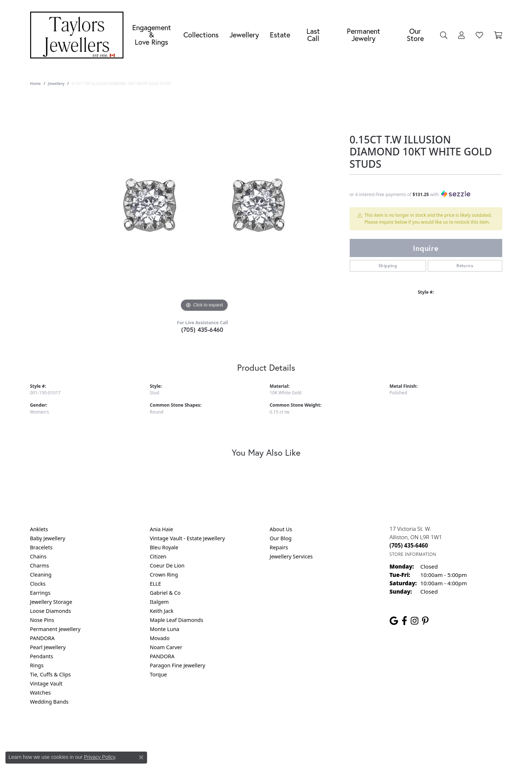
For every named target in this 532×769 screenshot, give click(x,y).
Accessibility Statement (327, 731)
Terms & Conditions (273, 731)
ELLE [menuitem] (156, 584)
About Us (281, 529)
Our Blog (281, 538)
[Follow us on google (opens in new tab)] (394, 621)
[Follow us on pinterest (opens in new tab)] (425, 621)
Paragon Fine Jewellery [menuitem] (178, 665)
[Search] (444, 35)
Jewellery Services (291, 556)
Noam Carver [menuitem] (166, 647)
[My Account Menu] (462, 35)
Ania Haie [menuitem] (162, 529)
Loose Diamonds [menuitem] (51, 611)
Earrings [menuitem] (40, 593)
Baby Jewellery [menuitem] (48, 538)
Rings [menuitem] (37, 665)
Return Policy (194, 731)
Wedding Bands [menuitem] (49, 702)
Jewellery (244, 35)
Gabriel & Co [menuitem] (165, 593)
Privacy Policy (230, 731)
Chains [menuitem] (38, 556)
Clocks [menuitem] (38, 584)
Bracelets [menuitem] (41, 547)
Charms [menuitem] (40, 565)
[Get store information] (413, 554)
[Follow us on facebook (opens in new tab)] (404, 621)
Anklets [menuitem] (39, 529)
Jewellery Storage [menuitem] (51, 602)
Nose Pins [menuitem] (42, 620)
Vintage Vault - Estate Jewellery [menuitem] (188, 538)
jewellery (56, 84)
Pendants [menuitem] (42, 656)
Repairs (279, 547)
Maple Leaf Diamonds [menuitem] (177, 620)
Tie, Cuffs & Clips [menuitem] (51, 674)
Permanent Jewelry (364, 35)
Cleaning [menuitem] (41, 575)
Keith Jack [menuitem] (162, 611)
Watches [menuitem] (40, 693)
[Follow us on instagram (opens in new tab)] (415, 621)
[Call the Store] (409, 545)
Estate (280, 35)
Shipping (388, 266)
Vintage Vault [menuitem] (46, 683)
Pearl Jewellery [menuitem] (48, 647)
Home (36, 84)
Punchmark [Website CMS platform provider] (279, 754)
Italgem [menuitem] (159, 602)
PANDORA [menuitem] (42, 638)
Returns (465, 266)
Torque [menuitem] (159, 674)
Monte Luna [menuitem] (165, 629)
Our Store (415, 35)
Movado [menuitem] (160, 638)
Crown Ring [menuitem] (164, 575)
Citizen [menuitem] (158, 556)
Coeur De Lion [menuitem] (167, 565)
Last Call (313, 35)
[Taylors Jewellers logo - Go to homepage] (79, 35)
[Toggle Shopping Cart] (498, 35)
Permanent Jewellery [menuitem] (55, 629)
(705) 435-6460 (202, 329)
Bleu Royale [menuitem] (164, 547)
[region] (204, 205)
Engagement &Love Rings (152, 35)
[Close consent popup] (141, 757)
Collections (201, 35)
